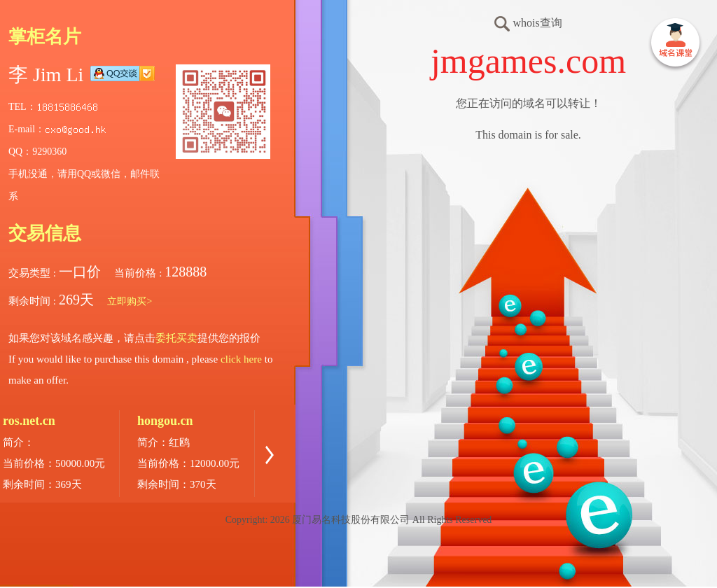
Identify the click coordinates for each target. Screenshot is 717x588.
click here (241, 359)
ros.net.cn (29, 421)
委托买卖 (176, 338)
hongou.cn (165, 421)
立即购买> (130, 301)
